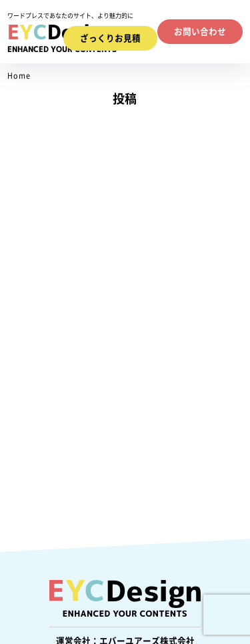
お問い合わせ (200, 32)
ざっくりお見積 (110, 38)
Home (19, 76)
